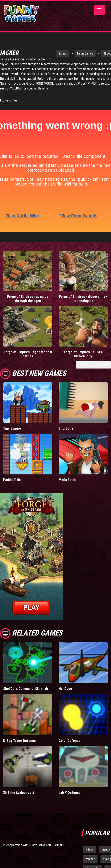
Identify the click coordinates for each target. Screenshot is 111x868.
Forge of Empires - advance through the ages (28, 298)
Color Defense (69, 740)
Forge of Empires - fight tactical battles (28, 353)
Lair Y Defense (70, 792)
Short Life (66, 427)
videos (90, 849)
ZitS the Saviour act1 (19, 792)
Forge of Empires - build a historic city (83, 353)
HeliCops (65, 688)
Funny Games (81, 53)
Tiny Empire (12, 427)
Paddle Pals (12, 479)
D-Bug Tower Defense (19, 740)
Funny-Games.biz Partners (46, 844)
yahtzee (90, 858)
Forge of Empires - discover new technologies (83, 298)
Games (58, 53)
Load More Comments (93, 364)
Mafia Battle (68, 479)
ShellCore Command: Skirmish (26, 688)
